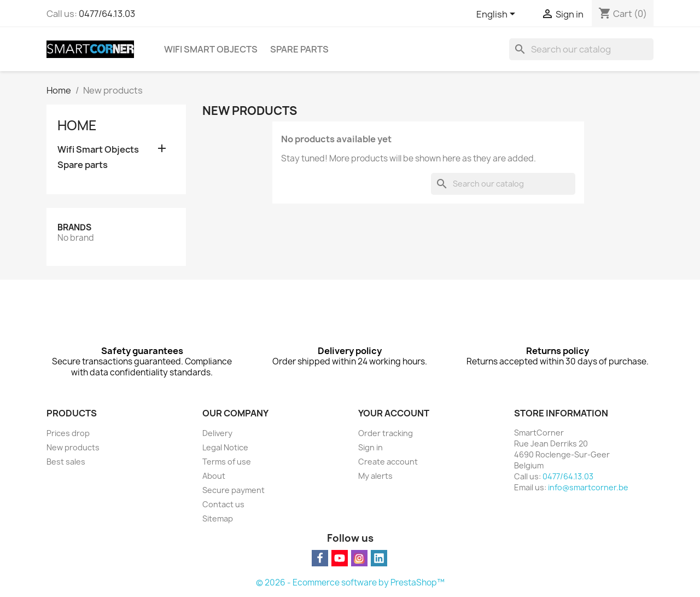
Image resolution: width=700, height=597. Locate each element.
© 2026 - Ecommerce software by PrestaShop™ (350, 582)
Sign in (371, 447)
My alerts (375, 476)
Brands (74, 227)
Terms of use (227, 462)
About (214, 476)
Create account (388, 462)
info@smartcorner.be (588, 487)
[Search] (581, 49)
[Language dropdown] (498, 15)
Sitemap (218, 518)
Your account (394, 413)
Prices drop (68, 433)
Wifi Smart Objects (211, 49)
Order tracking (386, 433)
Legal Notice (225, 447)
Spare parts (299, 49)
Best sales (66, 462)
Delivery (217, 433)
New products (73, 447)
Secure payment (234, 490)
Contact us (223, 504)
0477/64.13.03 (107, 14)
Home (77, 125)
